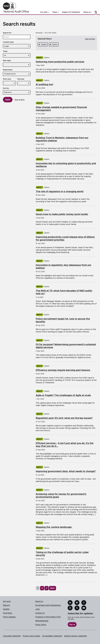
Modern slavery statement (75, 636)
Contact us (40, 613)
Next (52, 588)
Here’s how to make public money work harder (62, 214)
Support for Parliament (71, 12)
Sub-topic (7, 60)
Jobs (37, 609)
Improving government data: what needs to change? (66, 471)
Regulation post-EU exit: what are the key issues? (64, 418)
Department (8, 70)
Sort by (6, 88)
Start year (7, 79)
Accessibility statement (52, 636)
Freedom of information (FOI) (48, 617)
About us (39, 601)
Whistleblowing (42, 621)
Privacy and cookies (31, 636)
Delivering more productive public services (60, 62)
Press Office (41, 625)
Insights (44, 44)
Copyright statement (12, 636)
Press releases (9, 617)
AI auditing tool (44, 84)
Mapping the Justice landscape (54, 527)
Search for (7, 33)
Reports (6, 605)
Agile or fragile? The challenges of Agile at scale (63, 395)
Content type (8, 42)
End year (21, 79)
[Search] (96, 12)
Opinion (55, 44)
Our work (7, 601)
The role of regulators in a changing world (60, 191)
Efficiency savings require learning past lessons (63, 370)
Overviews (8, 613)
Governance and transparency (48, 605)
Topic (5, 51)
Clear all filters (20, 100)
